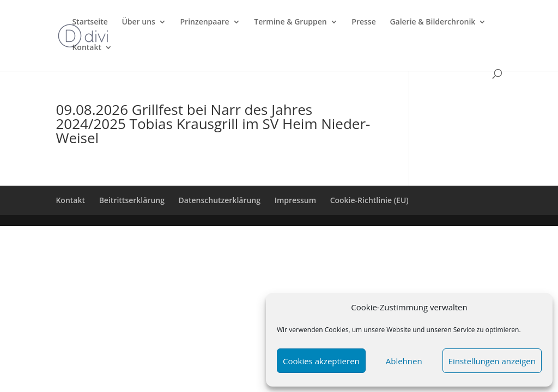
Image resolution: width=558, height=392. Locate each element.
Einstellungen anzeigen (492, 361)
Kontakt (87, 48)
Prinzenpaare (204, 22)
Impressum (295, 200)
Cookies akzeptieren (321, 361)
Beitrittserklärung (132, 200)
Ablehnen (404, 361)
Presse (363, 22)
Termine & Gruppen (290, 22)
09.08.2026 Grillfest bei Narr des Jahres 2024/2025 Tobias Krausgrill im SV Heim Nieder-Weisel (213, 124)
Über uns (138, 22)
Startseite (90, 22)
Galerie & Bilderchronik (432, 22)
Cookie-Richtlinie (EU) (369, 200)
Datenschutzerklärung (220, 200)
